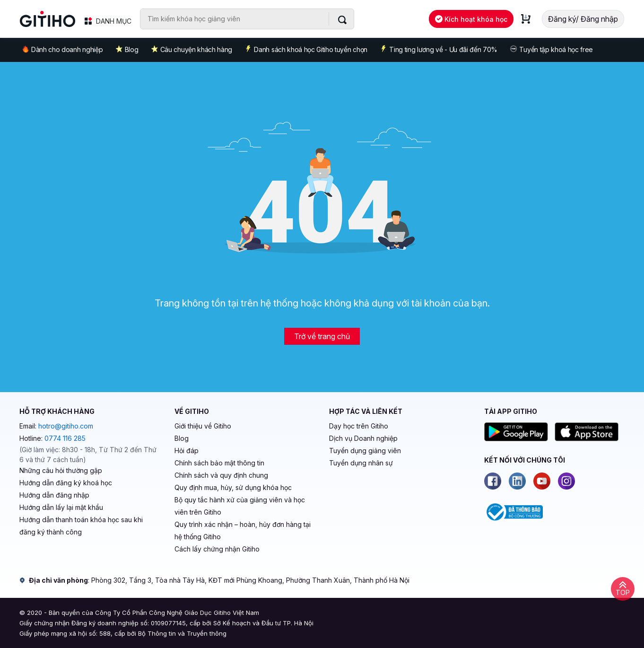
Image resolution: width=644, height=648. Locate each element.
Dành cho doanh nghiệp (62, 49)
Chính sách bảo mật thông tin (219, 463)
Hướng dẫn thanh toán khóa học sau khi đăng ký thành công (81, 526)
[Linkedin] (517, 481)
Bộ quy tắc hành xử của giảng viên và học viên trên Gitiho (240, 506)
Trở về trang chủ (322, 336)
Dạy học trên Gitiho (359, 426)
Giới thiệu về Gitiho (203, 426)
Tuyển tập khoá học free (551, 49)
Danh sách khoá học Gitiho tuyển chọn (306, 49)
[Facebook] (493, 481)
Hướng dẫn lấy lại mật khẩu (61, 507)
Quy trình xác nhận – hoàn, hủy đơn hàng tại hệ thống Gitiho (243, 530)
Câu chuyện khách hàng (191, 49)
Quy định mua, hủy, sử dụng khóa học (233, 487)
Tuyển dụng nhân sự (361, 463)
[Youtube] (542, 481)
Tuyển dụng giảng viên (365, 451)
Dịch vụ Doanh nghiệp (363, 438)
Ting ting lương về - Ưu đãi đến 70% (439, 49)
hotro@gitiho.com (66, 426)
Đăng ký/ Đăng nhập (583, 19)
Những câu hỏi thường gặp (61, 470)
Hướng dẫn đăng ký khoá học (66, 483)
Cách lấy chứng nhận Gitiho (217, 549)
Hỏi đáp (187, 451)
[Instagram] (566, 481)
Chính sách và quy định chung (221, 475)
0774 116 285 (65, 438)
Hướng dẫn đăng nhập (54, 495)
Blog (127, 49)
